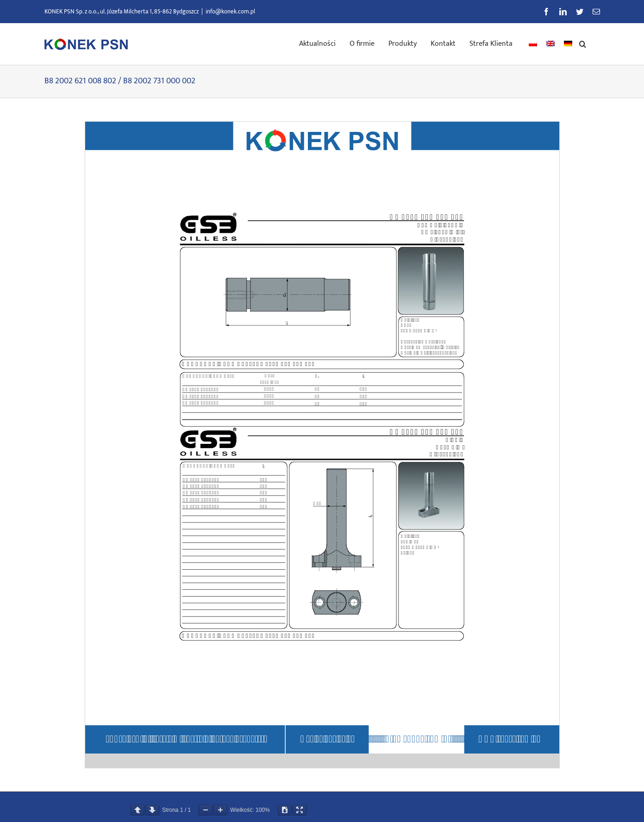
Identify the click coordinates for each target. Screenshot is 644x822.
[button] (583, 43)
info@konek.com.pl (230, 12)
